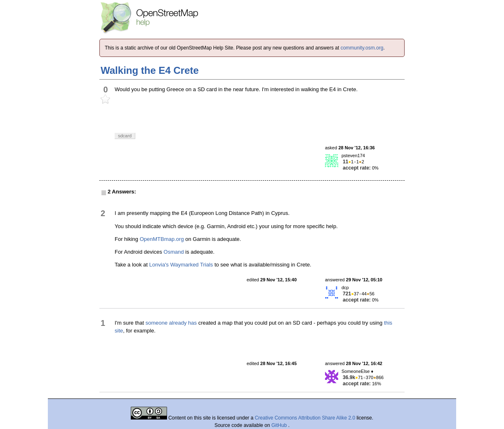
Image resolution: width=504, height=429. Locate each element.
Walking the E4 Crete (150, 70)
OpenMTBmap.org (162, 239)
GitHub (280, 425)
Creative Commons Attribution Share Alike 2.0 (305, 418)
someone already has (171, 323)
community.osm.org (362, 48)
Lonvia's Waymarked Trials (181, 265)
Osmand (174, 252)
